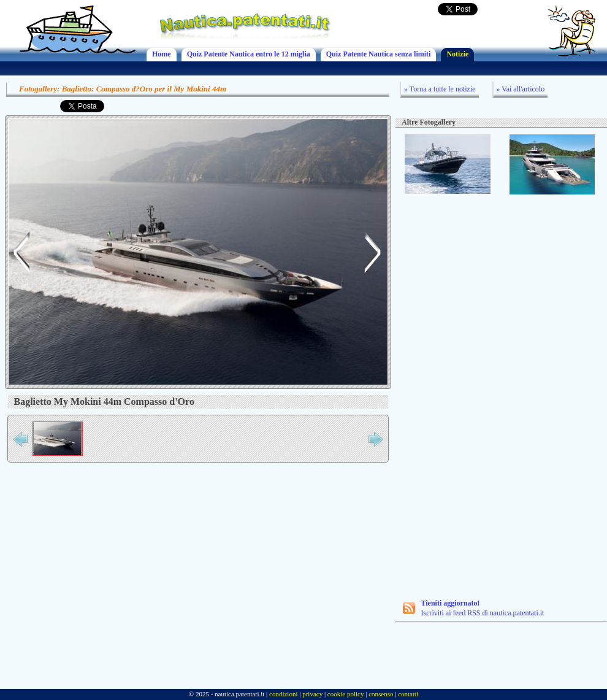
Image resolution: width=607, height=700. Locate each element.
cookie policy (346, 694)
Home (162, 54)
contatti (408, 694)
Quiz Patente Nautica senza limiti (379, 54)
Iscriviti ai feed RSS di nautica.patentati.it (474, 608)
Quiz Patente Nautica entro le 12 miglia (249, 54)
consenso (381, 694)
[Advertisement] (468, 398)
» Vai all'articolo (521, 89)
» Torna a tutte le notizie (440, 89)
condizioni (283, 694)
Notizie (457, 54)
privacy (312, 694)
